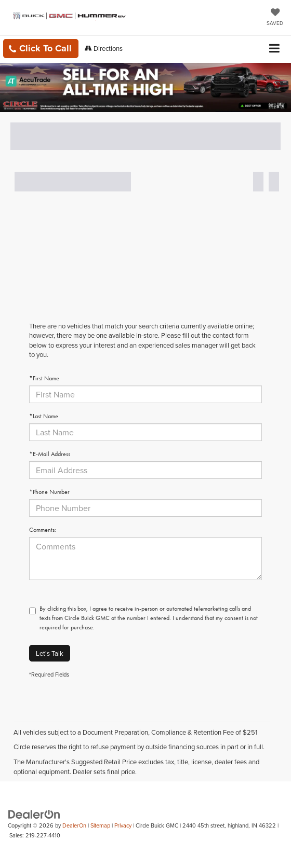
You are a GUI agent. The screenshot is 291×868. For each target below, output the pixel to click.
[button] (41, 49)
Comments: (43, 530)
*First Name (44, 378)
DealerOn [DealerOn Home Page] (74, 825)
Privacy (123, 825)
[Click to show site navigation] (275, 49)
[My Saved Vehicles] (275, 18)
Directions (104, 48)
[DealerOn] (34, 814)
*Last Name (44, 416)
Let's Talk (50, 653)
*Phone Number (49, 492)
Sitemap (100, 825)
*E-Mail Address (50, 454)
